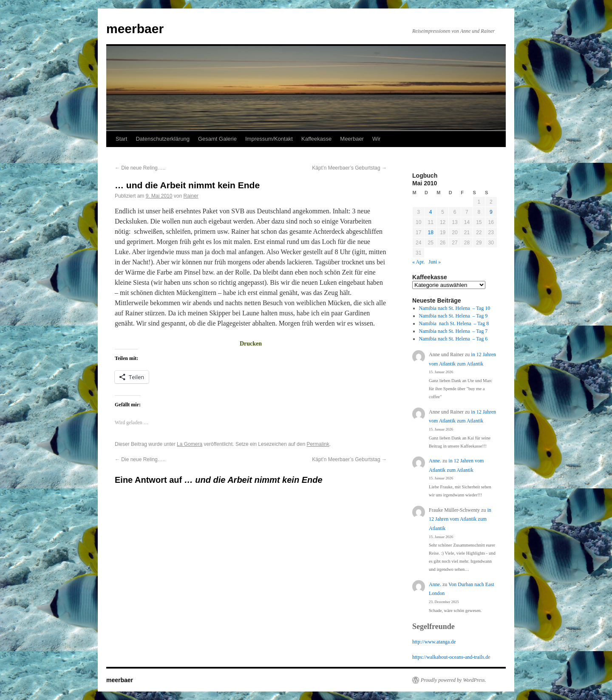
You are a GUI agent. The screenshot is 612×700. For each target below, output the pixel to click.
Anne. (435, 461)
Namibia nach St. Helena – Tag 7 (453, 331)
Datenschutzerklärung (162, 139)
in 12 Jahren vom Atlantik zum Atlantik (460, 519)
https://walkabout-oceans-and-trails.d (450, 657)
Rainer (191, 196)
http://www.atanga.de (434, 642)
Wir (377, 139)
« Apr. (418, 262)
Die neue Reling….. (140, 168)
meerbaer (135, 29)
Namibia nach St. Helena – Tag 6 (453, 339)
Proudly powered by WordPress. (453, 680)
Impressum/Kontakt (269, 139)
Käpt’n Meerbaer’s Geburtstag (349, 168)
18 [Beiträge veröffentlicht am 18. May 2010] (430, 232)
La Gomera (190, 444)
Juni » (435, 262)
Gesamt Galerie (217, 139)
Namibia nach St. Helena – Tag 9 (453, 316)
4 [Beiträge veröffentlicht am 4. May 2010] (431, 212)
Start (121, 139)
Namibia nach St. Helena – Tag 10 (455, 308)
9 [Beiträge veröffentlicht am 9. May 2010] (491, 212)
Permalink (318, 444)
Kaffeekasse (316, 139)
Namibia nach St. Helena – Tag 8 (454, 323)
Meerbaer (352, 139)
